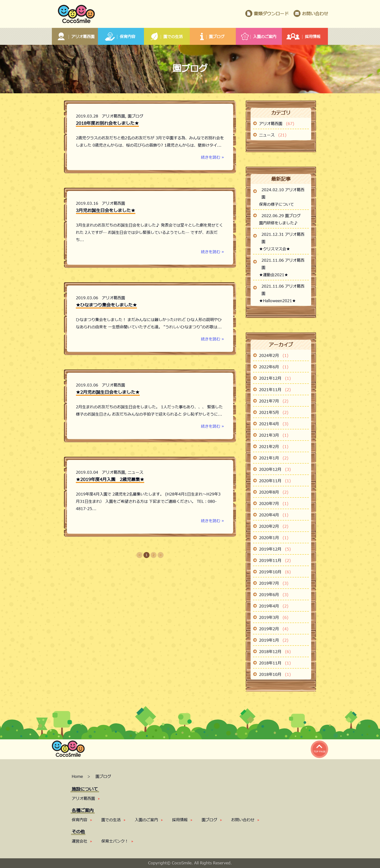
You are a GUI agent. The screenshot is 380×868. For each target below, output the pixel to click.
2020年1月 (274, 538)
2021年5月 (274, 413)
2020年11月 (275, 481)
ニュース (135, 473)
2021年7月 (274, 401)
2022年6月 (274, 367)
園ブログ (135, 116)
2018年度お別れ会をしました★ (107, 123)
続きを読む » (213, 158)
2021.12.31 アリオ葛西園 (283, 238)
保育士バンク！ (115, 841)
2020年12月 (275, 470)
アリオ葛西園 (113, 116)
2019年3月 (274, 618)
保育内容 (79, 820)
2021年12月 (275, 379)
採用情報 (180, 820)
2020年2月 (274, 527)
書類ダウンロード (271, 14)
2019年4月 (274, 606)
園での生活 (111, 820)
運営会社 (79, 841)
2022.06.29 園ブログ (281, 216)
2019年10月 (275, 572)
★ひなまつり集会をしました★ (106, 305)
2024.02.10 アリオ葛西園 (283, 194)
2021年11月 (275, 390)
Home (78, 777)
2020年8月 (274, 492)
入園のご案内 (146, 820)
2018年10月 (275, 675)
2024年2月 (274, 356)
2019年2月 (274, 629)
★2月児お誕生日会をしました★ (108, 392)
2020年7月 (274, 504)
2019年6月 (274, 595)
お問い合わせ (315, 14)
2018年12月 (275, 652)
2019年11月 (275, 561)
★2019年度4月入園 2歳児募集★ (110, 480)
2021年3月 (274, 435)
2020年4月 (274, 515)
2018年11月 (275, 663)
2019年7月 (274, 584)
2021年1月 (274, 458)
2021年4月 (274, 424)
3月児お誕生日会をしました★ (106, 211)
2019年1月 (274, 640)
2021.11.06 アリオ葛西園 (283, 264)
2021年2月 (274, 447)
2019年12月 (275, 549)
